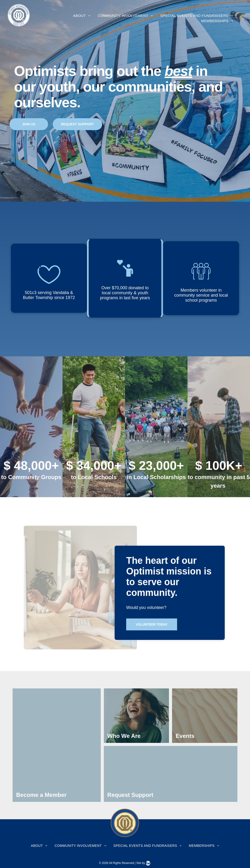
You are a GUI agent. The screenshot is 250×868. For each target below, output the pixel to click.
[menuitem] (82, 16)
